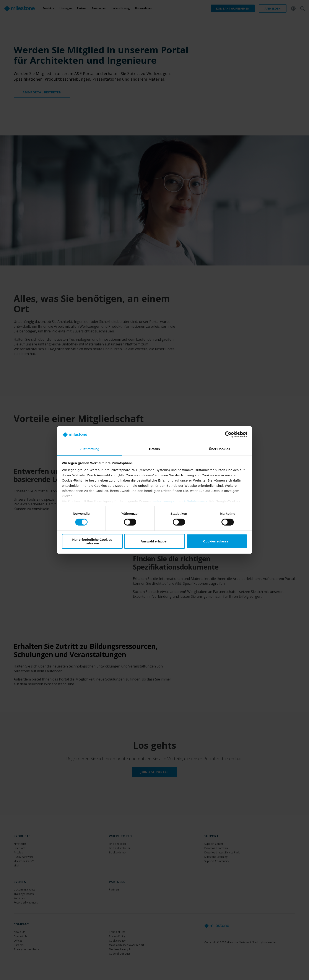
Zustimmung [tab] (90, 449)
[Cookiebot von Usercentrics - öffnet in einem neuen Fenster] (228, 435)
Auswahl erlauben (154, 541)
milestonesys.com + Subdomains (180, 501)
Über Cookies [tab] (220, 449)
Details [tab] (154, 449)
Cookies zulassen (217, 541)
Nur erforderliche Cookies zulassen (92, 541)
